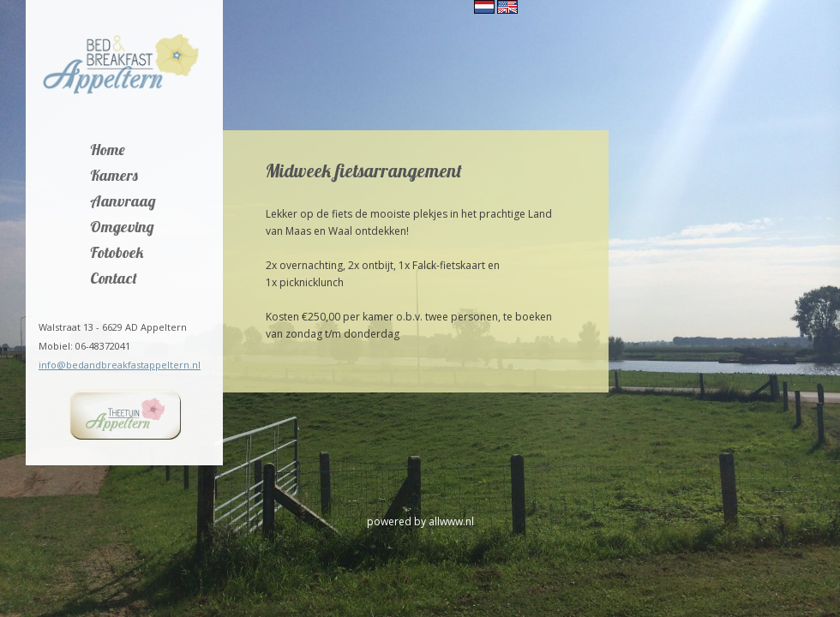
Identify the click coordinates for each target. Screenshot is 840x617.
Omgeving (122, 228)
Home (108, 151)
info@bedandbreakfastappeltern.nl (120, 365)
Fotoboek (117, 254)
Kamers (114, 177)
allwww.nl (451, 521)
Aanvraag (123, 202)
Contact (114, 279)
